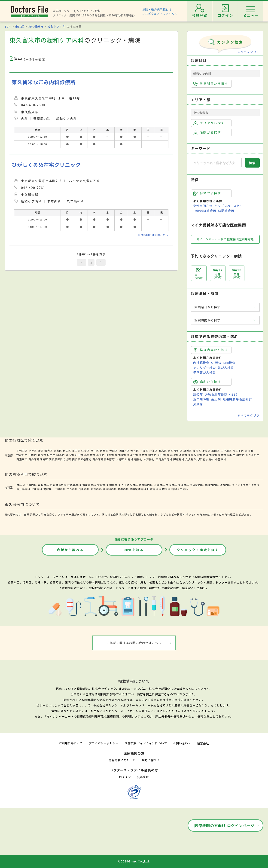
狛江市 (162, 455)
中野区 (144, 451)
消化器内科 (30, 485)
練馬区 (197, 451)
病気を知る (134, 550)
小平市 (100, 455)
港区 (41, 451)
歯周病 (216, 399)
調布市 (70, 455)
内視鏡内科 (212, 485)
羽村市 (241, 455)
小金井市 (90, 455)
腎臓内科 (103, 485)
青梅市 (42, 455)
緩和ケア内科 (57, 26)
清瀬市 (183, 455)
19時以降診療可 (205, 211)
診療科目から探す (211, 84)
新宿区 (49, 451)
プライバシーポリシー (104, 743)
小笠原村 (221, 459)
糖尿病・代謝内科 (55, 489)
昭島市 (61, 455)
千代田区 (22, 451)
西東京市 (22, 459)
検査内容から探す (211, 350)
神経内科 (115, 485)
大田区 (113, 451)
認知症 (198, 394)
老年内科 (123, 489)
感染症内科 (197, 485)
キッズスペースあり (229, 206)
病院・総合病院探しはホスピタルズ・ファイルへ (160, 11)
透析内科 (84, 489)
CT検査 (216, 362)
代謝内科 (37, 489)
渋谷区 (135, 451)
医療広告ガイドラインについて (146, 743)
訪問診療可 (226, 211)
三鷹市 (33, 455)
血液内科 (171, 485)
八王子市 (238, 451)
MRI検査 (229, 362)
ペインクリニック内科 (246, 485)
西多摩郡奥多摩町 (104, 459)
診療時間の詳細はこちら (153, 235)
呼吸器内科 (74, 485)
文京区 (58, 451)
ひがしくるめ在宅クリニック (46, 165)
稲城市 (231, 455)
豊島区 (163, 451)
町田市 (79, 455)
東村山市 (120, 455)
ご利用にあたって (71, 743)
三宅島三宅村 (164, 459)
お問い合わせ (182, 743)
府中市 (51, 455)
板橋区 (188, 451)
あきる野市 (253, 455)
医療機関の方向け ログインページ (224, 825)
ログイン (125, 777)
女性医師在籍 (203, 206)
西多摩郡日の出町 (60, 459)
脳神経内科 (110, 489)
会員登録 (143, 777)
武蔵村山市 (210, 455)
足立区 (206, 451)
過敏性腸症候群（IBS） (222, 394)
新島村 (138, 459)
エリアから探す (209, 123)
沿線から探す (207, 132)
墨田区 (76, 451)
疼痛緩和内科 (138, 489)
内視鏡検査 (201, 362)
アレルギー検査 (204, 368)
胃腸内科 (43, 485)
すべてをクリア (249, 52)
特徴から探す (207, 193)
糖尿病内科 (146, 485)
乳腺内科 (165, 489)
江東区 (85, 451)
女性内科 (96, 489)
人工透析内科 (130, 485)
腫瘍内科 (183, 485)
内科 (19, 485)
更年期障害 (201, 399)
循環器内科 (89, 485)
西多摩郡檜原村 (82, 459)
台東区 (67, 451)
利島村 (129, 459)
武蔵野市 (22, 455)
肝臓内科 (153, 489)
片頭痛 (198, 404)
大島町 (120, 459)
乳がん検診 (226, 368)
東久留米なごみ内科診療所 (44, 82)
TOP (8, 26)
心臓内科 (159, 485)
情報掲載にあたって (122, 760)
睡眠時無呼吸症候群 (237, 399)
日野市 (110, 455)
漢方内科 (225, 485)
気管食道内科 (58, 485)
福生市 (152, 455)
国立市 (143, 455)
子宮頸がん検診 (204, 372)
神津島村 (149, 459)
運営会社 (203, 743)
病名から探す (207, 382)
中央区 (33, 451)
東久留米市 (36, 26)
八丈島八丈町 (194, 459)
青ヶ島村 (208, 459)
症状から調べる (70, 550)
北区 (171, 451)
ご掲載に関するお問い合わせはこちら (134, 643)
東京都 (20, 26)
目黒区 (104, 451)
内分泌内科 (23, 489)
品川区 (95, 451)
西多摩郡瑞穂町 (38, 459)
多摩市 (222, 455)
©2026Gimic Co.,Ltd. (134, 861)
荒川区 (178, 451)
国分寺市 (132, 455)
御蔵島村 (179, 459)
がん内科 (72, 489)
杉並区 (153, 451)
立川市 (249, 451)
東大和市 (172, 455)
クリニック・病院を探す (198, 550)
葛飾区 (216, 451)
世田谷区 (124, 451)
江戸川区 (226, 451)
